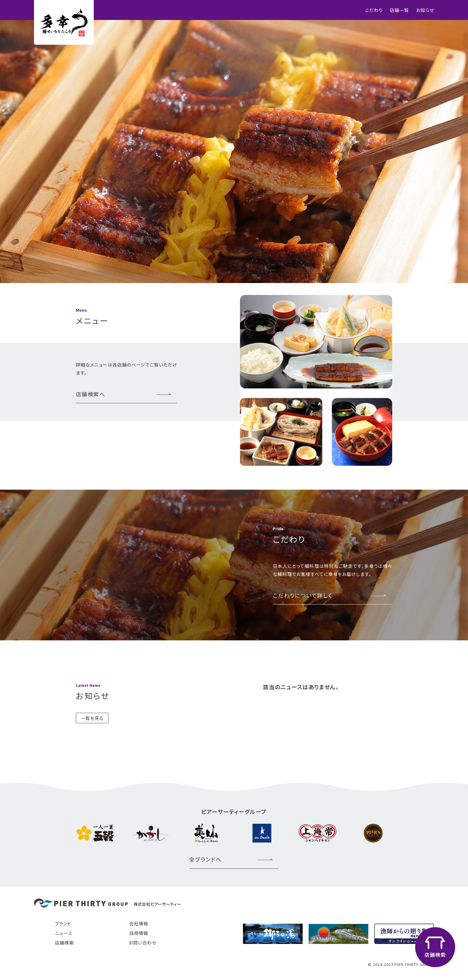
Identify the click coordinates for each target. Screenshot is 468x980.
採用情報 (139, 933)
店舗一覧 (399, 10)
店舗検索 (64, 943)
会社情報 (139, 923)
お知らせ (425, 10)
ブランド (63, 923)
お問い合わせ (143, 943)
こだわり (374, 10)
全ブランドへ (205, 859)
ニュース (64, 933)
